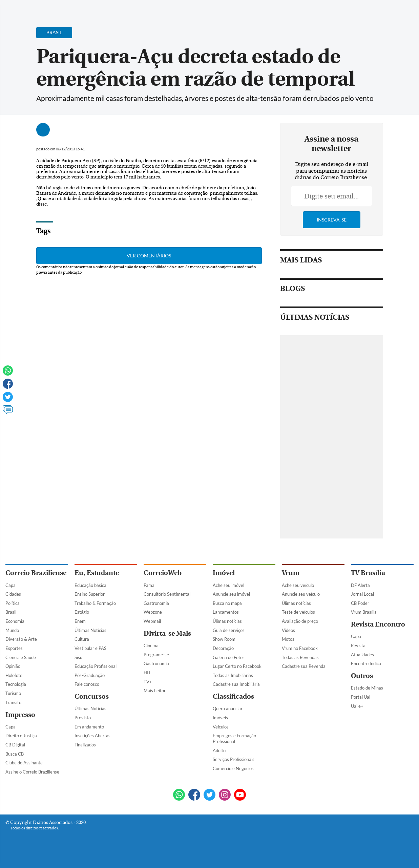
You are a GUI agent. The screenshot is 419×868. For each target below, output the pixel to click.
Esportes (14, 648)
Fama (149, 585)
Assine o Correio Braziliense (32, 772)
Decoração (223, 648)
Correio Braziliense (36, 573)
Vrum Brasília (364, 612)
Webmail (152, 621)
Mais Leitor (155, 691)
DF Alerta (360, 585)
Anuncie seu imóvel (231, 594)
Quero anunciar (228, 708)
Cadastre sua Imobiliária (236, 684)
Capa (11, 585)
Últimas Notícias (90, 630)
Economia (15, 621)
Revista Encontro (378, 624)
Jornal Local (362, 594)
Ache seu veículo (298, 585)
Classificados (233, 696)
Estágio (82, 612)
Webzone (153, 612)
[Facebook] (370, 12)
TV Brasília (368, 573)
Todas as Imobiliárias (233, 675)
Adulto (219, 750)
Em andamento (89, 727)
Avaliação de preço (300, 621)
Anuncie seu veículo (301, 594)
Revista (358, 645)
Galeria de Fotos (229, 657)
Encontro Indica (366, 663)
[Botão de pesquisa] (38, 8)
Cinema (151, 645)
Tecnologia (16, 684)
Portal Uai (361, 697)
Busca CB (15, 754)
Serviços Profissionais (234, 759)
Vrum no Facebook (300, 648)
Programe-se (156, 655)
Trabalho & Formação (95, 603)
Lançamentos (226, 612)
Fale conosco (87, 684)
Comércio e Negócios (233, 768)
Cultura (82, 639)
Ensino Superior (90, 594)
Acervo (168, 9)
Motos (288, 639)
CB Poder (360, 603)
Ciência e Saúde (21, 657)
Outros (362, 676)
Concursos (92, 696)
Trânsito (13, 702)
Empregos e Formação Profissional (234, 738)
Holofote (14, 675)
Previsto (83, 718)
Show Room (224, 639)
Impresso (20, 715)
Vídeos (288, 630)
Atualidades (362, 655)
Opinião (13, 666)
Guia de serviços (229, 630)
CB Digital (15, 745)
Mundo (12, 630)
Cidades (13, 594)
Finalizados (85, 745)
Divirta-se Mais (167, 633)
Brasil (11, 612)
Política (13, 603)
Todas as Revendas (300, 657)
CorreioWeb (163, 573)
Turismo (13, 693)
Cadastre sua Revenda (304, 666)
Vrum (291, 573)
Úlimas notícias (227, 621)
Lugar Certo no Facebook (237, 666)
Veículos (221, 727)
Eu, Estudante (97, 573)
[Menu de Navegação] (18, 8)
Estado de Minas (367, 688)
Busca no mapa (227, 603)
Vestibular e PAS (90, 648)
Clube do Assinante (24, 763)
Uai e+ (357, 706)
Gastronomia (156, 603)
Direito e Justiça (21, 736)
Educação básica (90, 585)
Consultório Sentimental (167, 594)
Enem (80, 621)
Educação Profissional (96, 666)
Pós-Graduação (90, 675)
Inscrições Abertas (92, 736)
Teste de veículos (298, 612)
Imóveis (220, 718)
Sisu (78, 657)
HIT (147, 673)
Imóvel (224, 573)
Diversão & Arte (21, 639)
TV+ (148, 682)
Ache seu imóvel (228, 585)
